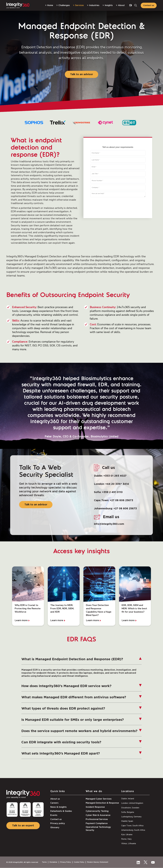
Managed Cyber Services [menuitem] (99, 799)
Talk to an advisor (82, 74)
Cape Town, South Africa (132, 826)
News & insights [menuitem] (58, 807)
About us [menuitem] (55, 799)
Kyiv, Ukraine (127, 835)
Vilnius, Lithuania (129, 843)
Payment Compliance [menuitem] (97, 823)
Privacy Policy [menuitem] (66, 862)
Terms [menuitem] (44, 862)
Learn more (21, 621)
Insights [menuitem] (109, 5)
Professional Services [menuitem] (97, 819)
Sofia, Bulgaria (128, 812)
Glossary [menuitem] (55, 827)
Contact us (149, 5)
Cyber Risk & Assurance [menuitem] (98, 815)
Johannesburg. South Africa (133, 830)
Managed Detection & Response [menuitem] (102, 803)
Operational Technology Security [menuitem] (98, 829)
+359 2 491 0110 (112, 492)
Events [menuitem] (54, 815)
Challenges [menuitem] (64, 5)
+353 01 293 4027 (115, 476)
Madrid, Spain (127, 821)
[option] (34, 123)
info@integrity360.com (109, 524)
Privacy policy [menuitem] (58, 823)
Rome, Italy (126, 839)
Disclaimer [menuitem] (53, 862)
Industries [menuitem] (94, 5)
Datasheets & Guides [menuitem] (61, 811)
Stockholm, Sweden (130, 808)
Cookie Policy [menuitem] (79, 862)
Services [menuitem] (79, 5)
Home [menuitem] (50, 5)
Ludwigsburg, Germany (131, 817)
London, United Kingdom (132, 803)
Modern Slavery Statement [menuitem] (98, 862)
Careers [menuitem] (54, 803)
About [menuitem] (121, 5)
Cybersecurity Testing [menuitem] (97, 811)
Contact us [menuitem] (56, 819)
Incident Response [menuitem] (95, 807)
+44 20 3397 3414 (117, 484)
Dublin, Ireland (128, 799)
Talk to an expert (23, 826)
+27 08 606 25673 (121, 500)
